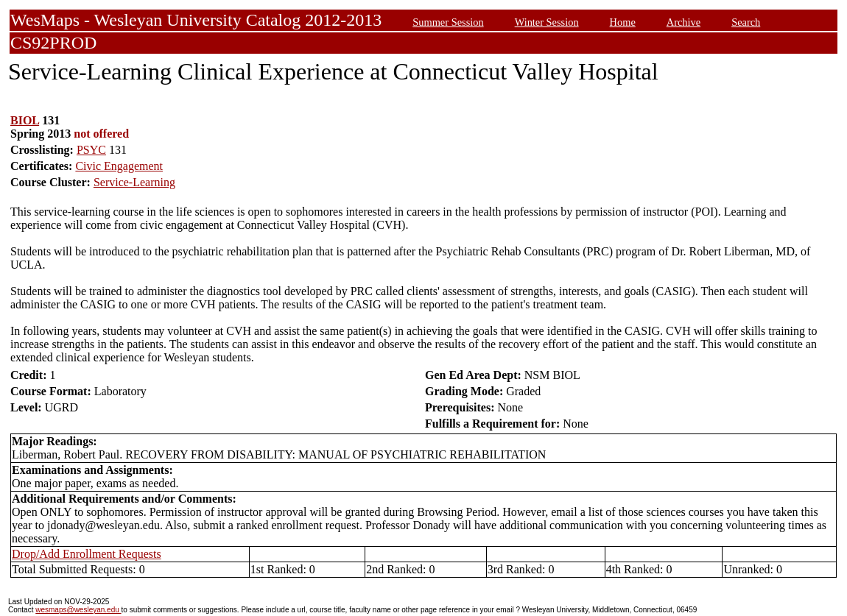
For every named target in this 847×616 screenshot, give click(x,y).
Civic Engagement (119, 166)
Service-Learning (134, 182)
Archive (683, 22)
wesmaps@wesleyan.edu (78, 610)
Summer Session (448, 22)
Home (623, 22)
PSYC (91, 150)
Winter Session (547, 22)
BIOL (25, 120)
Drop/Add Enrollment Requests (87, 554)
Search (746, 22)
